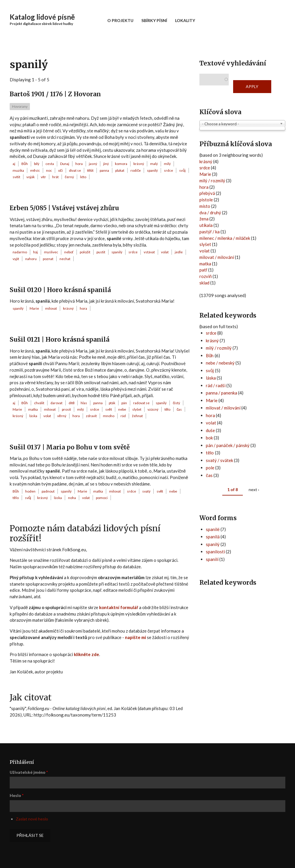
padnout (48, 491)
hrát (55, 177)
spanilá (213, 537)
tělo (168, 409)
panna (104, 170)
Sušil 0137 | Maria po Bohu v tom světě (70, 447)
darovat (56, 403)
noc (49, 170)
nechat (65, 259)
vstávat (149, 252)
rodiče (136, 170)
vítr (43, 177)
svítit (16, 177)
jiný (106, 164)
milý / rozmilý (212, 181)
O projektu (120, 20)
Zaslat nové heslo (32, 819)
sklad (204, 283)
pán (124, 403)
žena (204, 219)
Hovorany (20, 106)
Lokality (185, 20)
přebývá (207, 193)
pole (210, 468)
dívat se (75, 170)
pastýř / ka (210, 232)
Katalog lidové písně (42, 17)
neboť (69, 252)
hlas (84, 403)
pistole (206, 200)
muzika (18, 170)
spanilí (212, 559)
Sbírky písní (154, 20)
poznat (48, 259)
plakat (120, 170)
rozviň (206, 276)
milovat (51, 308)
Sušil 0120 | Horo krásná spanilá (60, 290)
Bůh (25, 164)
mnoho (109, 416)
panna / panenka (222, 393)
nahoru (31, 259)
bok (209, 438)
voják (30, 177)
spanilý (152, 170)
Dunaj (65, 164)
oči (60, 170)
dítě (72, 403)
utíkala (206, 225)
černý (69, 177)
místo (205, 206)
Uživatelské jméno (29, 772)
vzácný (153, 409)
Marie (34, 308)
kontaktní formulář (119, 607)
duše (210, 430)
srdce (168, 170)
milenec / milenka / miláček (225, 238)
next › (254, 489)
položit (85, 252)
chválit (39, 403)
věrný (62, 416)
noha (72, 498)
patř (203, 270)
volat (165, 252)
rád (123, 416)
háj (35, 252)
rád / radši (216, 385)
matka (33, 409)
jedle (179, 252)
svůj (182, 170)
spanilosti (215, 552)
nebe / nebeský (220, 363)
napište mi (135, 637)
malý (154, 164)
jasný (93, 164)
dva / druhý (210, 213)
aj (14, 164)
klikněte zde (87, 654)
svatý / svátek (219, 460)
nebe (122, 409)
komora (121, 164)
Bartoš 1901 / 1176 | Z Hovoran (55, 94)
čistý (176, 403)
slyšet (137, 409)
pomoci (102, 498)
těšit (90, 170)
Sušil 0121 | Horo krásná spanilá (60, 339)
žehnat (137, 416)
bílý (37, 164)
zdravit (91, 416)
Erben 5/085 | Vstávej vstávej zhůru (64, 208)
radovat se (141, 403)
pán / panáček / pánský (228, 445)
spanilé (213, 529)
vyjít (16, 259)
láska (33, 416)
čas (179, 409)
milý (167, 164)
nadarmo (20, 252)
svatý (146, 491)
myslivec (51, 252)
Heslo (17, 795)
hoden (30, 491)
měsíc (35, 170)
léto (83, 177)
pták (112, 403)
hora (79, 164)
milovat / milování (217, 257)
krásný (139, 164)
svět (109, 409)
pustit (101, 252)
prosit (66, 409)
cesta (50, 164)
